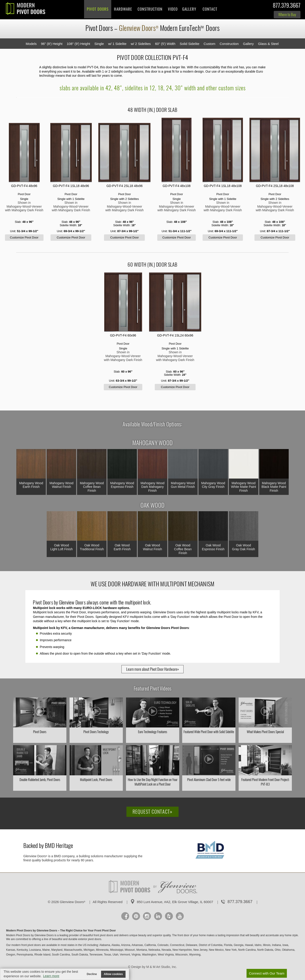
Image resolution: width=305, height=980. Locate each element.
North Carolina (247, 950)
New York (231, 950)
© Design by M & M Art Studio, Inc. (152, 967)
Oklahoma (288, 950)
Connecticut (177, 945)
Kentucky (22, 950)
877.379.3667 (287, 6)
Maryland (57, 950)
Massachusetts (73, 950)
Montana (142, 950)
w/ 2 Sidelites (141, 44)
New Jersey (200, 950)
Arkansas (137, 945)
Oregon (11, 955)
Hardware (123, 9)
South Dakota (80, 955)
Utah (115, 955)
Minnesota (102, 950)
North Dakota (265, 950)
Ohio (277, 950)
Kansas (11, 950)
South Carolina (61, 955)
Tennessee (96, 955)
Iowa (285, 945)
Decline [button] (92, 974)
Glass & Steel (268, 44)
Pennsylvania (25, 955)
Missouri (130, 950)
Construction (150, 9)
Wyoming (195, 955)
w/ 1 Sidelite (117, 44)
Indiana (276, 945)
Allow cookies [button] (113, 974)
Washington (149, 955)
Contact (210, 9)
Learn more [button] (51, 976)
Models (31, 44)
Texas (108, 955)
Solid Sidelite (190, 44)
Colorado (163, 945)
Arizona (126, 945)
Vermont (125, 955)
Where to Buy (287, 15)
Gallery (189, 9)
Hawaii (249, 945)
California (150, 945)
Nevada (166, 950)
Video (173, 9)
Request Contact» (152, 812)
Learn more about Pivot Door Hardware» (152, 669)
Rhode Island (42, 955)
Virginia (136, 955)
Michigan (89, 950)
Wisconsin (181, 955)
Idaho (258, 945)
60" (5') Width (165, 44)
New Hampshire (182, 950)
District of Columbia (211, 945)
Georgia (239, 945)
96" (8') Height (52, 44)
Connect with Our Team (267, 973)
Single (99, 44)
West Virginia (166, 955)
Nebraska (154, 950)
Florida (228, 945)
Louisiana (35, 950)
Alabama (105, 945)
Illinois (267, 945)
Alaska (116, 945)
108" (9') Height (78, 44)
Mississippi (117, 950)
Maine (46, 950)
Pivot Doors (98, 9)
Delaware (192, 945)
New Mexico (216, 950)
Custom (210, 44)
